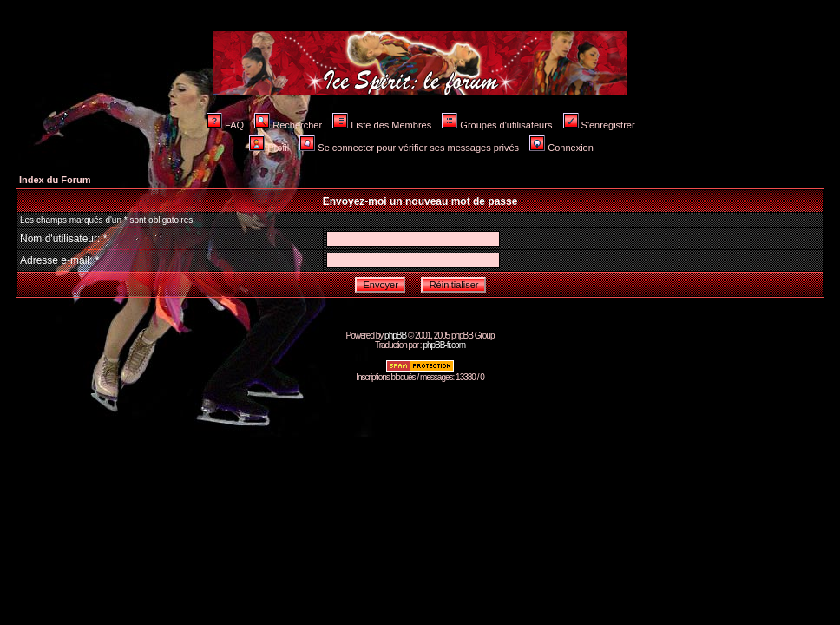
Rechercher (288, 125)
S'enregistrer (599, 125)
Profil (269, 148)
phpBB (395, 336)
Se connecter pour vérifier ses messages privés (409, 148)
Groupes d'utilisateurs (497, 125)
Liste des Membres (382, 125)
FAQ (225, 125)
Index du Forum (55, 180)
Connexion (561, 148)
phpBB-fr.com (444, 345)
